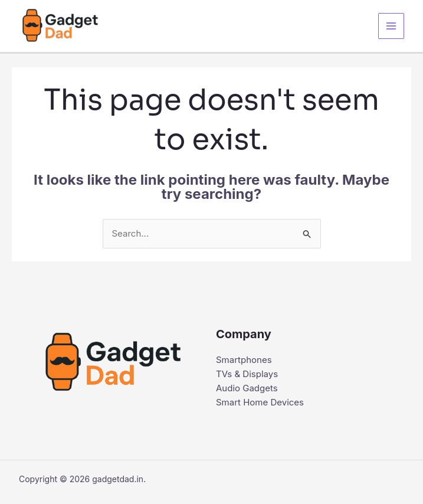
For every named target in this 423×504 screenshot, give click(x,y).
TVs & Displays (247, 374)
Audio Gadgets (247, 388)
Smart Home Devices (260, 402)
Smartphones (244, 360)
